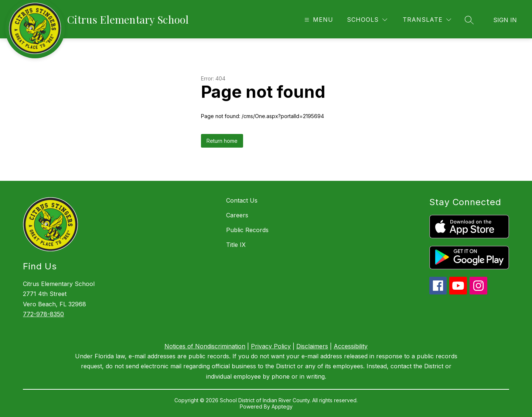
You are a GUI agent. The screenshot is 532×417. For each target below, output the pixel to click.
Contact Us (242, 200)
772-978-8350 (43, 314)
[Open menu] (318, 20)
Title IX (236, 245)
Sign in (505, 20)
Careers (237, 215)
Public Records (247, 230)
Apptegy (282, 406)
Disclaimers (312, 346)
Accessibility (351, 346)
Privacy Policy (271, 346)
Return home (222, 141)
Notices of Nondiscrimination (205, 346)
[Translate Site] (427, 20)
